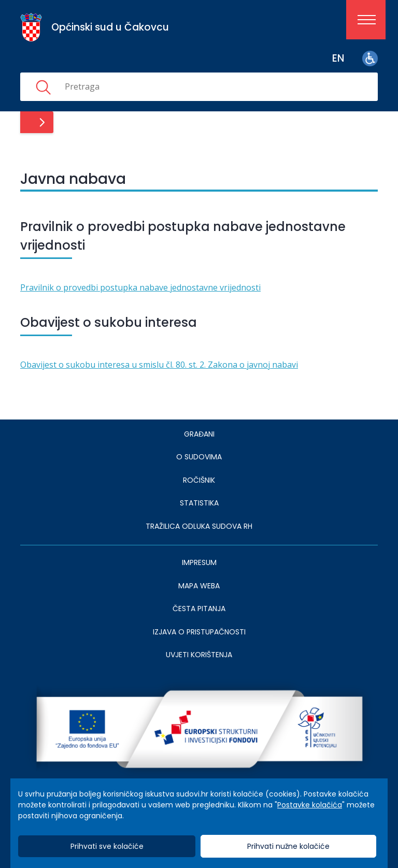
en (338, 58)
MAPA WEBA (199, 586)
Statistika (199, 503)
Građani (199, 434)
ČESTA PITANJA (199, 609)
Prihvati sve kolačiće (107, 846)
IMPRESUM (199, 562)
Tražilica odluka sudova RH (199, 526)
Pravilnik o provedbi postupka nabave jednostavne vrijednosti (140, 287)
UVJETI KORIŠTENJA (199, 655)
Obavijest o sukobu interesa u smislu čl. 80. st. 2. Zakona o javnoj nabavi (159, 365)
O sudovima (199, 457)
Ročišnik (199, 480)
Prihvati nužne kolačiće (288, 846)
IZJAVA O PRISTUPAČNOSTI (199, 632)
